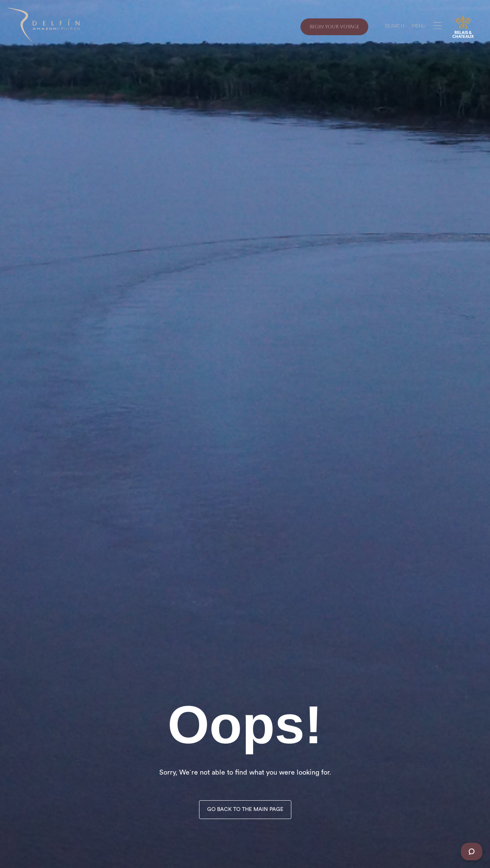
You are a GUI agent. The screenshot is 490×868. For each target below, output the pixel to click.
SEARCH (394, 27)
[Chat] (472, 852)
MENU (419, 27)
